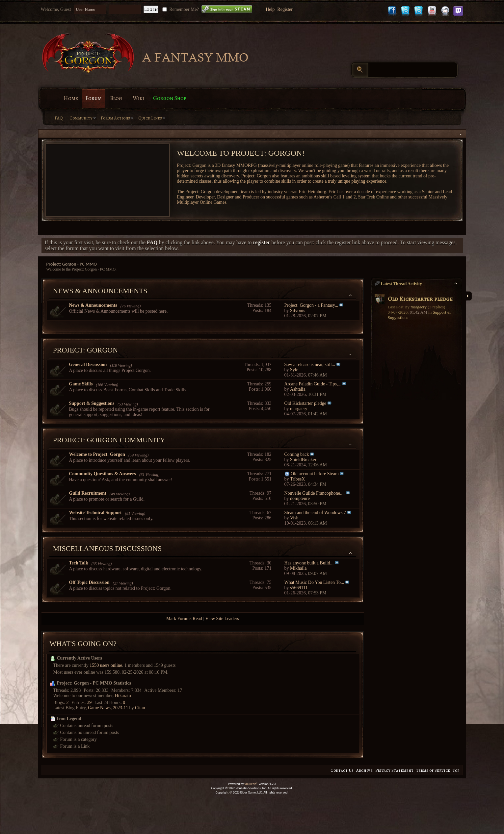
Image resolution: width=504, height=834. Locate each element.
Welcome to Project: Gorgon (97, 454)
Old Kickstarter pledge (305, 403)
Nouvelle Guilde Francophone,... (315, 493)
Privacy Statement (394, 770)
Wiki (138, 98)
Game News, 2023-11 (108, 708)
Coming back (297, 454)
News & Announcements (100, 291)
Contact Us (342, 770)
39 (89, 703)
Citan (140, 708)
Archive (364, 770)
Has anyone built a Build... (309, 563)
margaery (419, 307)
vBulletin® (251, 784)
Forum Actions (115, 118)
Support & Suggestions (92, 403)
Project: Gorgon (86, 350)
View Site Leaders (222, 619)
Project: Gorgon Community (109, 440)
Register (285, 9)
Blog (116, 98)
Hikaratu (123, 696)
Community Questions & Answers (103, 474)
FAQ (59, 118)
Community (81, 118)
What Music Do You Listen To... (314, 582)
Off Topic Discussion (89, 582)
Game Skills (81, 384)
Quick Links (150, 118)
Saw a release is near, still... (310, 365)
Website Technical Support (95, 513)
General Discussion (88, 365)
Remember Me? (180, 9)
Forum (93, 98)
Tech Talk (79, 563)
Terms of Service (433, 770)
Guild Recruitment (88, 493)
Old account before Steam (315, 474)
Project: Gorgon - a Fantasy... (311, 305)
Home (71, 98)
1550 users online (106, 665)
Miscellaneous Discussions (107, 548)
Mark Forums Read (184, 619)
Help (270, 9)
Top (456, 770)
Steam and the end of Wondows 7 (315, 513)
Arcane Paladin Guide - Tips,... (313, 384)
